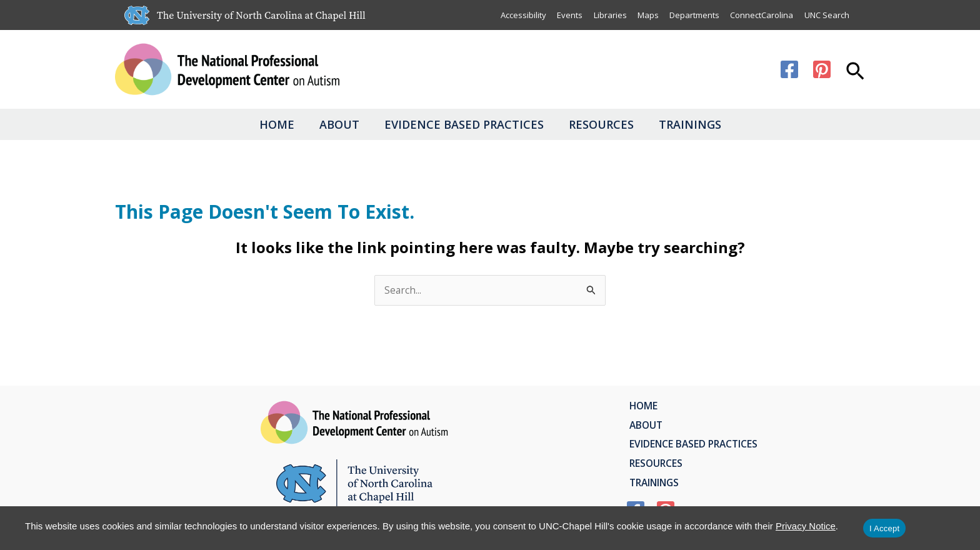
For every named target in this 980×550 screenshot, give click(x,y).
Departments (693, 15)
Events (567, 15)
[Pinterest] (822, 69)
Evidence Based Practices (464, 124)
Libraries (608, 15)
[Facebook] (789, 69)
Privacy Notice (806, 526)
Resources (614, 124)
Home (252, 124)
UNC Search (826, 15)
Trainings (715, 124)
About (327, 124)
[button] (855, 72)
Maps (646, 15)
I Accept (884, 528)
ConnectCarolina (761, 15)
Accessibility (520, 15)
